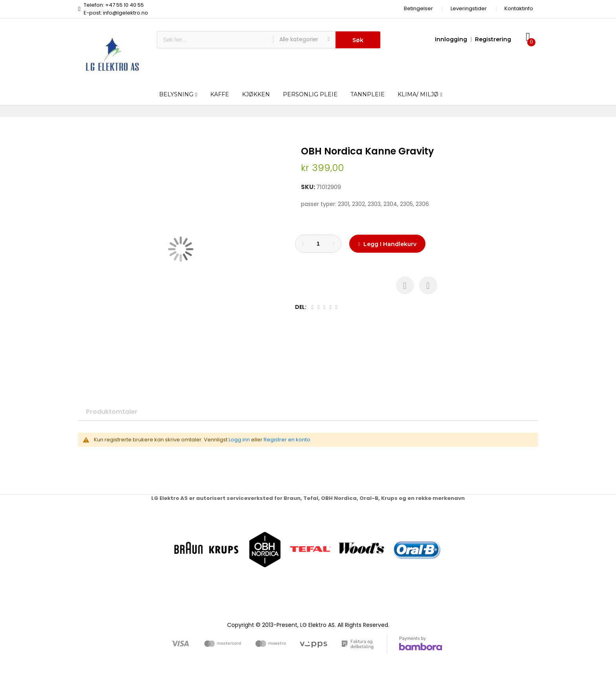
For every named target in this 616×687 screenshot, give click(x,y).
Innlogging (451, 39)
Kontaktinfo (519, 8)
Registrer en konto (287, 440)
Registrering (493, 39)
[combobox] (215, 40)
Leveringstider (469, 8)
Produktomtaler (112, 412)
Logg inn (239, 440)
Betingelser (418, 8)
